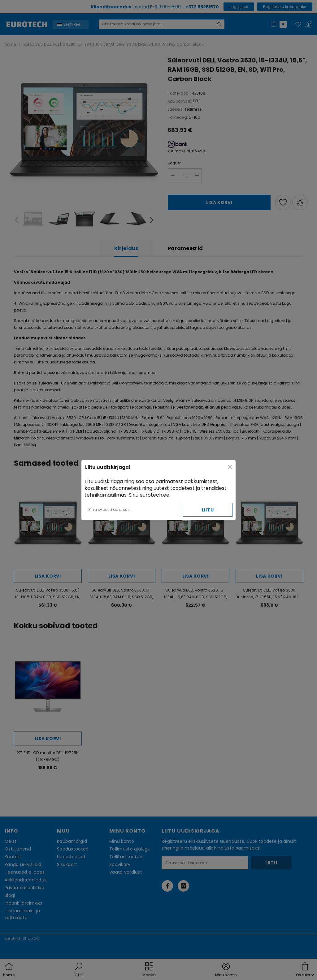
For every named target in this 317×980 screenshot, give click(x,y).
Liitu (208, 510)
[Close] (230, 467)
